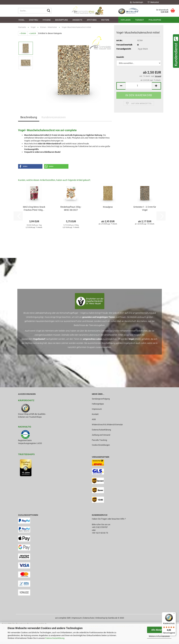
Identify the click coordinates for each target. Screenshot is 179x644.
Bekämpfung (62, 20)
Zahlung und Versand (101, 435)
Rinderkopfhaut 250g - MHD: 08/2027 (71, 208)
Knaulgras (108, 207)
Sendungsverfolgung (101, 399)
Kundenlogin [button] (137, 2)
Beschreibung (29, 117)
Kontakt (95, 414)
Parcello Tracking (99, 440)
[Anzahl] (139, 86)
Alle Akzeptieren (159, 630)
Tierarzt (140, 20)
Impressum (97, 409)
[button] (121, 86)
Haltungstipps (98, 404)
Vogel (21, 20)
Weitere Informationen (159, 636)
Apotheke (92, 20)
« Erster (23, 33)
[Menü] (174, 614)
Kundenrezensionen (54, 117)
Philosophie (155, 20)
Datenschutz (89, 618)
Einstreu (34, 20)
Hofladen (126, 20)
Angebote (77, 20)
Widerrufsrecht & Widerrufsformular (107, 425)
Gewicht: (120, 57)
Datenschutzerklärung (55, 638)
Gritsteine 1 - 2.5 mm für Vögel (145, 208)
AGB (94, 419)
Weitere (105, 20)
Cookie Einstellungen (101, 445)
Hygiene (47, 20)
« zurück (32, 33)
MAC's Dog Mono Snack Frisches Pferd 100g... (34, 208)
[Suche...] (49, 11)
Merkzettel (153, 2)
